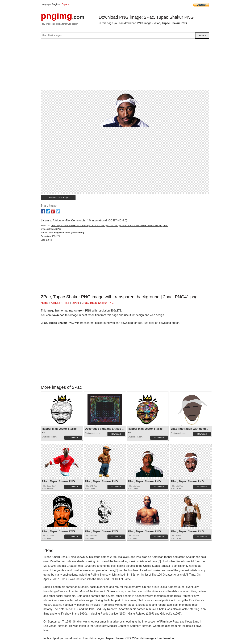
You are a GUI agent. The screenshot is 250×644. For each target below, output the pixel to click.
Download (73, 438)
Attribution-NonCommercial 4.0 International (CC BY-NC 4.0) (90, 220)
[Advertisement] (125, 66)
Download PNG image (58, 198)
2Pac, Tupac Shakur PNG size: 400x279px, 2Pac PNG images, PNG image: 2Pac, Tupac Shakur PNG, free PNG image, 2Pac (109, 226)
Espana (66, 4)
